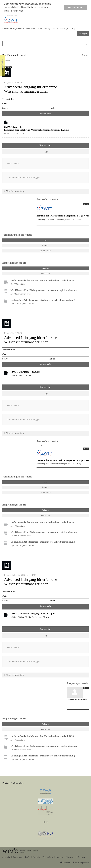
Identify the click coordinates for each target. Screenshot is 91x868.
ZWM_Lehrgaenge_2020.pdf (26, 372)
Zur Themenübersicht (14, 55)
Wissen (45, 268)
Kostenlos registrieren (14, 28)
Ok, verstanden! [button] (76, 8)
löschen (35, 617)
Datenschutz (48, 857)
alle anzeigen (18, 783)
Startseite (6, 61)
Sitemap (81, 857)
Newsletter (30, 28)
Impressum (18, 857)
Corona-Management (46, 28)
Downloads (45, 114)
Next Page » (87, 204)
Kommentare (45, 145)
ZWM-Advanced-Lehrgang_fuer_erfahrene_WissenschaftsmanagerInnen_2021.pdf (37, 129)
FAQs (73, 28)
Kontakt (36, 857)
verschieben (44, 617)
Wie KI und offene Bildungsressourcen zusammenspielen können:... (44, 290)
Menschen (46, 274)
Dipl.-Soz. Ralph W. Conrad (22, 304)
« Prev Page (84, 204)
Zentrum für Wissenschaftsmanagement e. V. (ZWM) (59, 219)
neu (45, 240)
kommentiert (45, 251)
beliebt (45, 246)
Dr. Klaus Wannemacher (21, 294)
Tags (46, 152)
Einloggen (83, 34)
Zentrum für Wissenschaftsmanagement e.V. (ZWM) (63, 216)
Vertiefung (7, 67)
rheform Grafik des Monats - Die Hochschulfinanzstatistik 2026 (42, 280)
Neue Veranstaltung (15, 191)
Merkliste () (63, 28)
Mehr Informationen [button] (14, 11)
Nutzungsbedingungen (65, 857)
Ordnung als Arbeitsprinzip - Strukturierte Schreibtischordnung (43, 300)
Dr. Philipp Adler (18, 284)
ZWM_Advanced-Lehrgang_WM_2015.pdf (33, 614)
